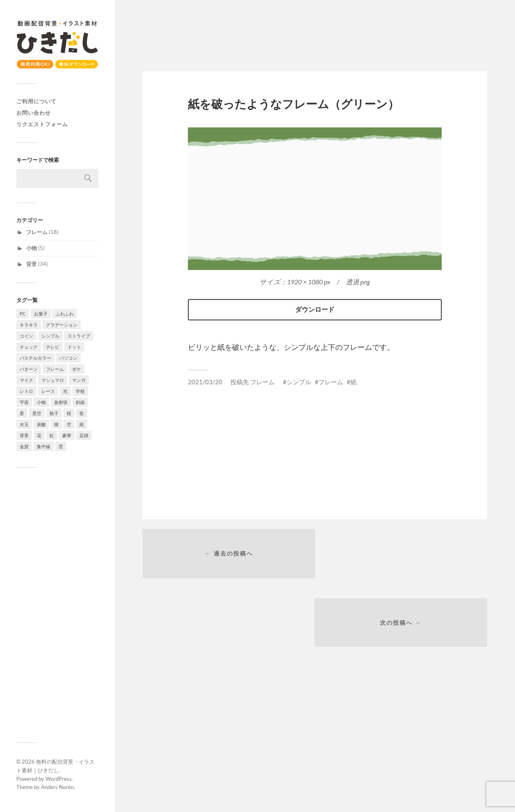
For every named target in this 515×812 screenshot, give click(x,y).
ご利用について (36, 101)
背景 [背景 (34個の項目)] (24, 435)
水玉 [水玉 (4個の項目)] (24, 424)
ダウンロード (315, 309)
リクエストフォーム (42, 124)
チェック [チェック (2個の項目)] (29, 347)
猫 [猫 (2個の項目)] (56, 424)
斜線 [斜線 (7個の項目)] (80, 402)
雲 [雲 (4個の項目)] (61, 446)
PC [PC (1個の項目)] (23, 314)
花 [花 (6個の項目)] (39, 435)
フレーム (37, 232)
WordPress (59, 779)
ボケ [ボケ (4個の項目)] (77, 369)
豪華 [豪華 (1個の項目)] (67, 435)
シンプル (299, 382)
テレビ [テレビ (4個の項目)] (53, 347)
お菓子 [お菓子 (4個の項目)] (41, 314)
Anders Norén (57, 787)
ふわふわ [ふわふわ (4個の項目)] (65, 314)
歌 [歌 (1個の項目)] (82, 413)
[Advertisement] (57, 605)
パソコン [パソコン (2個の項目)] (68, 358)
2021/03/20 (205, 382)
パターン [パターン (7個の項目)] (29, 369)
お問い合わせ (34, 113)
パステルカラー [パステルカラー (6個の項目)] (35, 358)
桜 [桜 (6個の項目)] (69, 413)
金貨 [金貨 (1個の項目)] (24, 446)
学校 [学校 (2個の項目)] (80, 391)
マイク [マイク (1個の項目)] (26, 380)
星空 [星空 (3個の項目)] (37, 413)
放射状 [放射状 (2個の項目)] (61, 402)
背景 (32, 264)
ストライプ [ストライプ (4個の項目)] (79, 336)
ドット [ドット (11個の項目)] (74, 347)
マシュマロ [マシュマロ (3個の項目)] (53, 380)
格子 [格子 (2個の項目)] (54, 413)
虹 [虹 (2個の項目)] (52, 435)
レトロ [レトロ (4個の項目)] (26, 391)
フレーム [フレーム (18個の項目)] (55, 369)
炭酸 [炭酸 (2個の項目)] (41, 424)
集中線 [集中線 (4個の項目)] (44, 446)
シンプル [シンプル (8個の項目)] (50, 336)
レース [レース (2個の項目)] (48, 391)
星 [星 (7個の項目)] (22, 413)
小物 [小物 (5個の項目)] (41, 402)
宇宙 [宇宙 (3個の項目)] (24, 402)
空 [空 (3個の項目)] (69, 424)
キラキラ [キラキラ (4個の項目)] (29, 325)
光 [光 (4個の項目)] (65, 391)
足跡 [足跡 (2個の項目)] (84, 435)
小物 (32, 248)
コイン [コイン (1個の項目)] (26, 336)
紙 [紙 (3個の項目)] (82, 424)
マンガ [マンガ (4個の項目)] (79, 380)
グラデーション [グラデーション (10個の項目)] (62, 325)
